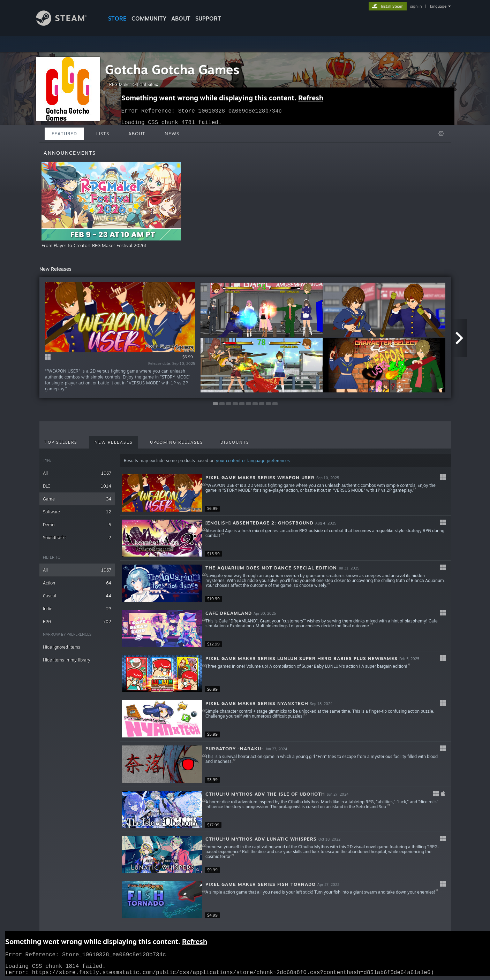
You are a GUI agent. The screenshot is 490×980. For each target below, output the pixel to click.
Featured (64, 133)
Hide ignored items (62, 647)
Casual (77, 596)
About (181, 18)
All (77, 473)
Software (77, 512)
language (438, 6)
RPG (77, 622)
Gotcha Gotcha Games (172, 70)
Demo (77, 525)
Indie (77, 609)
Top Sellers (61, 442)
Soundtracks (77, 538)
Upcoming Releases (177, 442)
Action (77, 583)
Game (77, 499)
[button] (285, 493)
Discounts (235, 442)
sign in (416, 6)
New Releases (114, 442)
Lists (103, 133)
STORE (117, 18)
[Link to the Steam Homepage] (67, 24)
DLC (77, 486)
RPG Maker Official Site (135, 84)
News (172, 133)
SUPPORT (208, 18)
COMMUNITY (149, 18)
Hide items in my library (67, 660)
